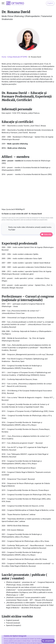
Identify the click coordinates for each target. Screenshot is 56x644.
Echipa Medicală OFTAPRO (17, 57)
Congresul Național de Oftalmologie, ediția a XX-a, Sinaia (28, 541)
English (50, 3)
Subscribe (46, 234)
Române (25, 490)
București (31, 479)
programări (48, 641)
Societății (18, 490)
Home (4, 57)
